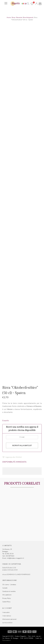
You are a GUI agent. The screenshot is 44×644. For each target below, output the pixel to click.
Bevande (19, 17)
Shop (13, 17)
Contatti (5, 588)
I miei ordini (6, 612)
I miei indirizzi (7, 616)
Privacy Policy (7, 598)
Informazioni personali (9, 619)
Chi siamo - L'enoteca (9, 585)
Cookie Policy (6, 602)
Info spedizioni (7, 595)
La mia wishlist (7, 623)
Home (9, 17)
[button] (12, 457)
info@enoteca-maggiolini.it (15, 558)
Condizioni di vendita (9, 591)
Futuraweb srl (6, 640)
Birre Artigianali (28, 17)
